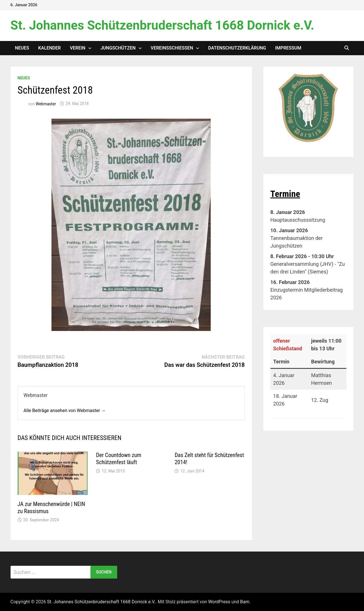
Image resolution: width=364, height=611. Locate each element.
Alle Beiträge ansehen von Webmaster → (65, 411)
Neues (22, 48)
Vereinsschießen (172, 48)
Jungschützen (118, 48)
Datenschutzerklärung (237, 48)
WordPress (219, 602)
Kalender (49, 48)
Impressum (288, 48)
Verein (78, 48)
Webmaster (46, 104)
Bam (245, 602)
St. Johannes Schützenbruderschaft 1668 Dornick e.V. (162, 25)
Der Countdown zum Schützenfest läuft (119, 459)
